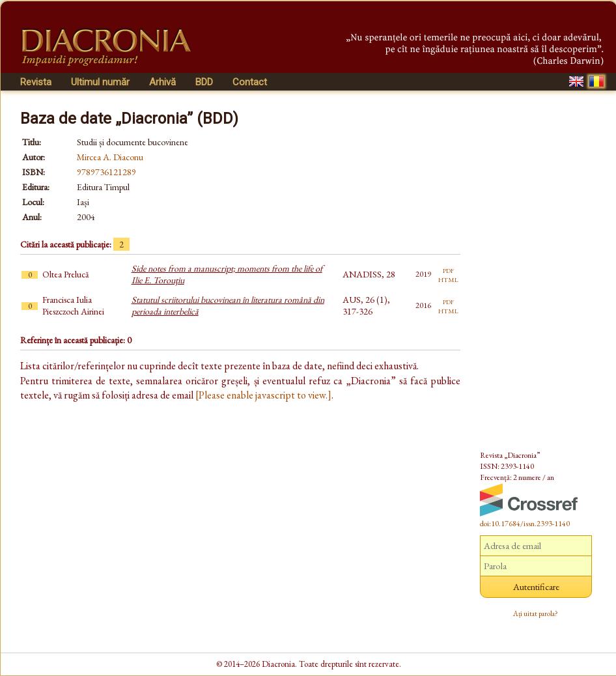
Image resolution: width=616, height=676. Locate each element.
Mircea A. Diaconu (110, 157)
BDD (204, 82)
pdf (448, 270)
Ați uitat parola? (536, 613)
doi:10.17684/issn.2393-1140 (525, 524)
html (448, 279)
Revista (36, 82)
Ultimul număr (100, 82)
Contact (250, 82)
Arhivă (162, 82)
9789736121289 (106, 172)
